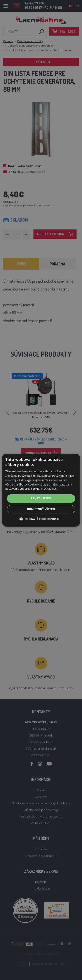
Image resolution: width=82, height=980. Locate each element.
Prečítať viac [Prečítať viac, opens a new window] (49, 489)
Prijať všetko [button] (41, 498)
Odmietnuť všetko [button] (41, 509)
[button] (41, 519)
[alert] (41, 490)
